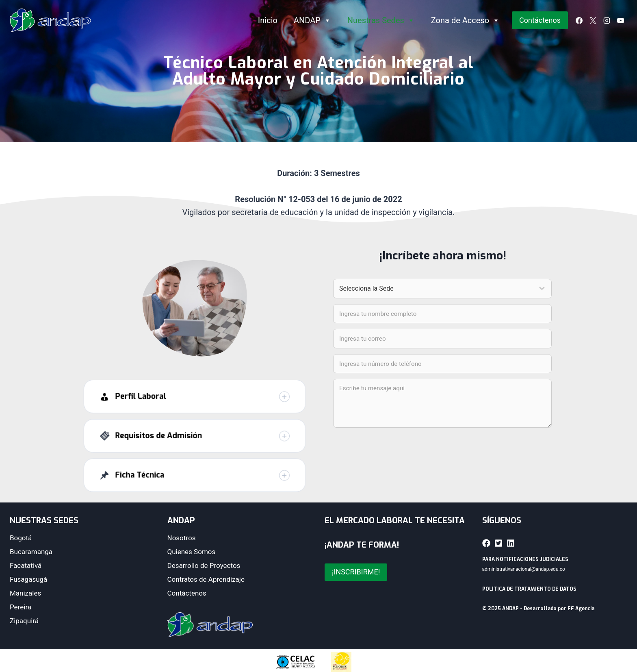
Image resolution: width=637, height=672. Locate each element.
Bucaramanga (31, 552)
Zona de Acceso (465, 20)
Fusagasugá (28, 579)
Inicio (268, 20)
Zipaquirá (24, 621)
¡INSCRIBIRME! (356, 572)
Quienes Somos (192, 552)
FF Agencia (581, 609)
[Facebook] (579, 20)
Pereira (21, 607)
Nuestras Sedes (381, 20)
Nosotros (182, 538)
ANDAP (312, 20)
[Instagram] (607, 20)
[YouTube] (620, 20)
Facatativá (26, 565)
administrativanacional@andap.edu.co (524, 569)
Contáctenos (540, 20)
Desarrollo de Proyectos (204, 565)
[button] (195, 409)
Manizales (25, 593)
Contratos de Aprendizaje (206, 579)
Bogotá (21, 538)
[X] (593, 20)
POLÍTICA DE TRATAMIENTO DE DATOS (529, 589)
